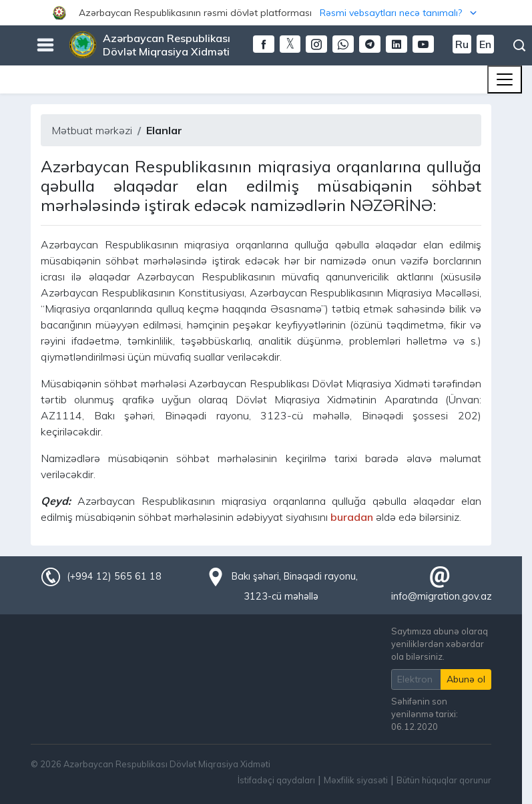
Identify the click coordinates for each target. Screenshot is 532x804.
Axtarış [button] (519, 45)
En (485, 44)
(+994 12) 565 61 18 (114, 576)
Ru (462, 44)
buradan (352, 517)
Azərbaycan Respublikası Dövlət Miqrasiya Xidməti (167, 45)
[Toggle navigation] (505, 79)
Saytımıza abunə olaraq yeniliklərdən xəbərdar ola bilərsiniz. (440, 644)
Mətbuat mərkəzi (92, 130)
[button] (266, 13)
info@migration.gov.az (442, 596)
